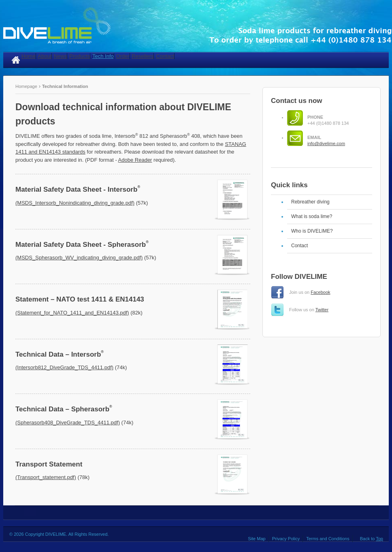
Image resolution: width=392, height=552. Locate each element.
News (61, 56)
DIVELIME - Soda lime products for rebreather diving (198, 26)
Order (122, 56)
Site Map (257, 539)
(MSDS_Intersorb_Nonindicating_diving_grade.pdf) (75, 203)
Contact (165, 56)
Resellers (143, 56)
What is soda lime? (312, 216)
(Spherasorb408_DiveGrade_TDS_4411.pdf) (68, 423)
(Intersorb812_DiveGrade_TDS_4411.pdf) (64, 367)
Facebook (320, 292)
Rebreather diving (310, 202)
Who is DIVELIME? (312, 231)
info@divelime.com (326, 143)
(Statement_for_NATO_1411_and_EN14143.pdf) (72, 313)
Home (29, 56)
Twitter (322, 310)
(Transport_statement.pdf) (46, 477)
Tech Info (103, 56)
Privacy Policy (286, 539)
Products (80, 56)
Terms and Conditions (328, 539)
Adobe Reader (135, 160)
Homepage (27, 86)
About (45, 56)
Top (379, 539)
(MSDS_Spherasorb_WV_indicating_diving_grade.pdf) (79, 258)
